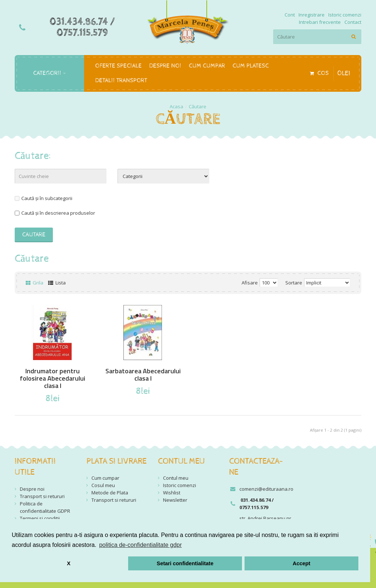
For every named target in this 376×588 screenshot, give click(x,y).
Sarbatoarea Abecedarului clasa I (143, 375)
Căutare (198, 106)
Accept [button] (301, 563)
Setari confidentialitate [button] (185, 563)
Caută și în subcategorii (44, 198)
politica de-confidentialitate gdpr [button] (140, 545)
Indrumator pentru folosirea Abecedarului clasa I (53, 378)
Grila (35, 283)
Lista (57, 283)
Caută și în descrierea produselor (55, 213)
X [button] (69, 563)
